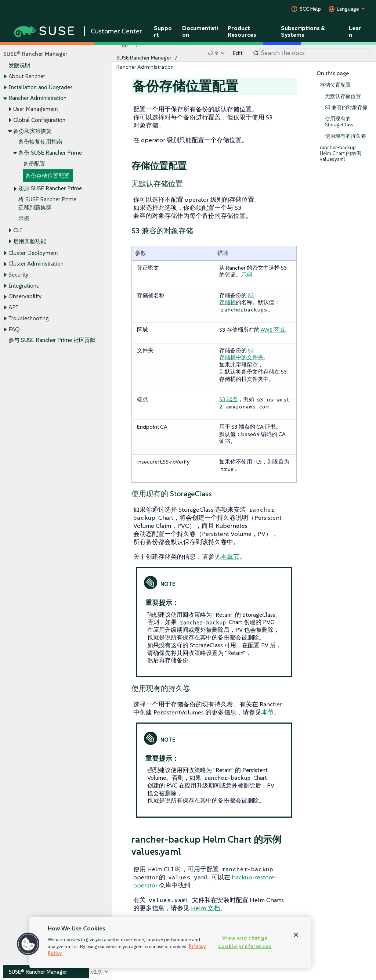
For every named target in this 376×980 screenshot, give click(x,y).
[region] (170, 943)
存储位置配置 (335, 85)
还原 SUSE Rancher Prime (50, 189)
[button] (28, 944)
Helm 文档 (205, 908)
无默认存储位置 (343, 96)
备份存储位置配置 (47, 176)
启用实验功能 (30, 241)
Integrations (24, 286)
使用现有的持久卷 (346, 136)
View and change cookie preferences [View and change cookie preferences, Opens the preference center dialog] (245, 942)
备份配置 (34, 164)
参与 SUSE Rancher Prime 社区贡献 (52, 340)
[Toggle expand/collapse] (5, 77)
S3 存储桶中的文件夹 (241, 354)
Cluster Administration (36, 264)
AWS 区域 (273, 330)
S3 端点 (228, 399)
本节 (268, 712)
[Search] (314, 53)
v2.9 (213, 53)
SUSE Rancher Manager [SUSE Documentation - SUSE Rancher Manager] (144, 57)
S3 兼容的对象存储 (346, 108)
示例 (24, 218)
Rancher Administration (37, 98)
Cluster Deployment (33, 253)
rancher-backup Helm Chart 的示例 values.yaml (341, 153)
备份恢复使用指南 (40, 142)
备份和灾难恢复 (32, 131)
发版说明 (19, 66)
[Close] (296, 935)
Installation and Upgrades (41, 87)
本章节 (230, 556)
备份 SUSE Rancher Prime (50, 153)
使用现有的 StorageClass (339, 122)
